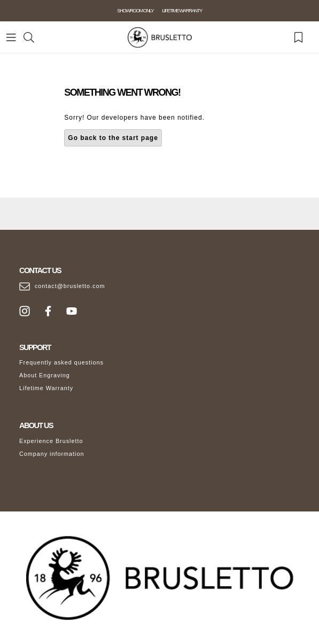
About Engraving (45, 375)
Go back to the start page (113, 138)
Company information (52, 454)
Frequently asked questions (61, 362)
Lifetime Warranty (46, 388)
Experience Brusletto (51, 441)
